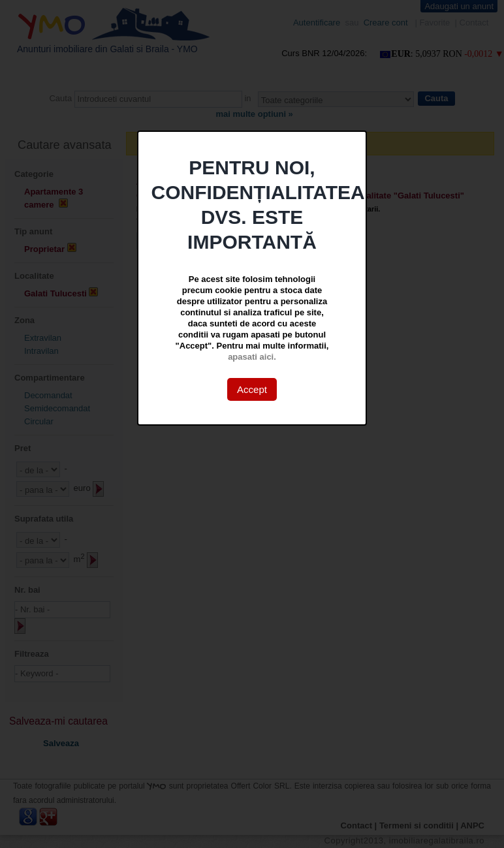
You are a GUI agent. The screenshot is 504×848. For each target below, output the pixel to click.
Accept (252, 389)
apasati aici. (252, 357)
